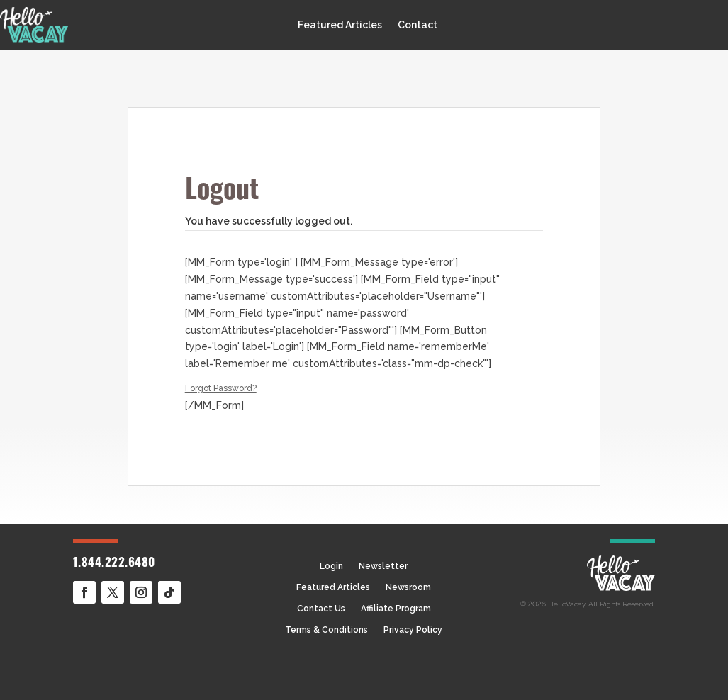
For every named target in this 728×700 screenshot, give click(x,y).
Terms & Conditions (326, 630)
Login (331, 566)
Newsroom (408, 587)
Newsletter (383, 566)
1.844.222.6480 (114, 564)
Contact (418, 25)
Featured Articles (340, 25)
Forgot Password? (221, 388)
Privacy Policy (413, 630)
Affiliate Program (396, 609)
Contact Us (321, 609)
